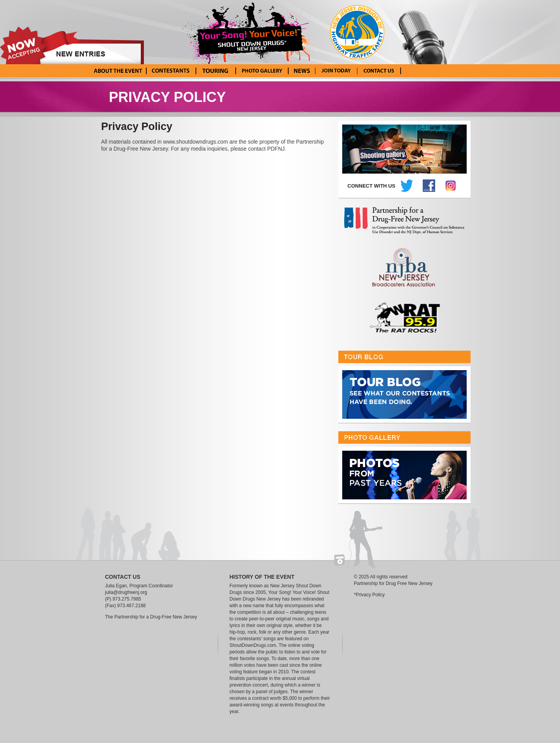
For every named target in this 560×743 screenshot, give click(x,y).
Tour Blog (215, 71)
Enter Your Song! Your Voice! (336, 71)
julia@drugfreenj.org (126, 592)
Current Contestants (171, 71)
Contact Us (379, 71)
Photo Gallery (262, 71)
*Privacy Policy (369, 595)
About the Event (118, 71)
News (302, 71)
